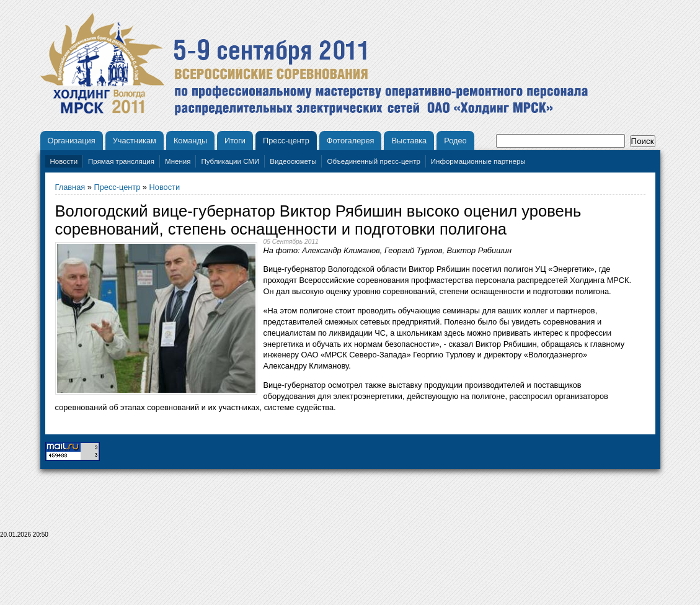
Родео (455, 141)
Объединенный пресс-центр (373, 161)
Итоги (235, 141)
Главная (70, 187)
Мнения (178, 161)
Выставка (409, 141)
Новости (64, 161)
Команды (190, 141)
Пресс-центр (286, 141)
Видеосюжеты (293, 161)
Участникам (135, 141)
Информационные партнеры (478, 161)
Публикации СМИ (230, 161)
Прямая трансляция (121, 161)
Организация (72, 141)
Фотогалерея (351, 141)
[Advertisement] (350, 575)
